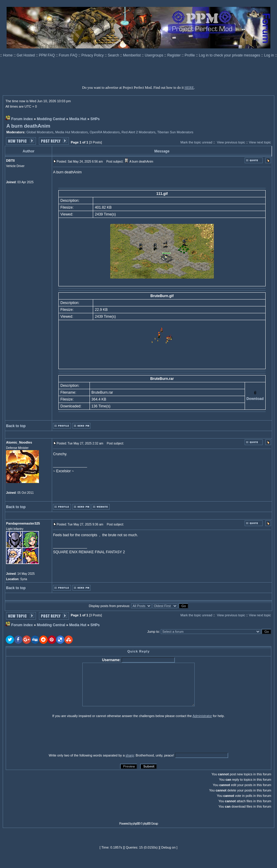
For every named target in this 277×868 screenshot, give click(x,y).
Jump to (153, 632)
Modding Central (51, 119)
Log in (269, 55)
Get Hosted (26, 55)
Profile (190, 55)
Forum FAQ (68, 55)
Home (8, 55)
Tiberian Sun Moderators (175, 132)
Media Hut (78, 119)
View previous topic (231, 142)
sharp (130, 755)
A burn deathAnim (28, 126)
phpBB (136, 824)
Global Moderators (40, 132)
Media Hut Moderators (72, 132)
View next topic (260, 142)
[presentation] (52, 735)
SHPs (95, 119)
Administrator (202, 716)
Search (114, 55)
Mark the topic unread (196, 142)
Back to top (16, 426)
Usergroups (154, 55)
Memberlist (132, 55)
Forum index (22, 119)
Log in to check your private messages (230, 55)
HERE (189, 88)
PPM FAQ (47, 55)
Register (175, 55)
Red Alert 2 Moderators (138, 132)
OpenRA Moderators (105, 132)
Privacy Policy (93, 55)
